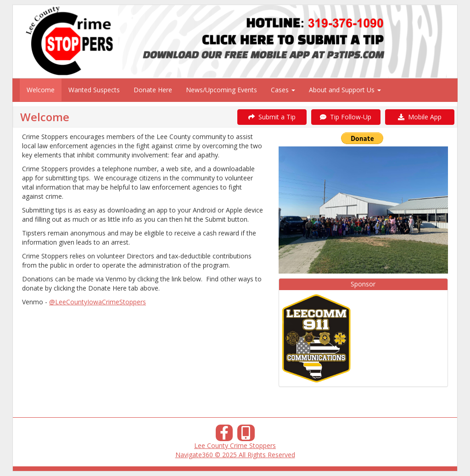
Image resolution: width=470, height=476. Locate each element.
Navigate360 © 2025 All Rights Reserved (235, 455)
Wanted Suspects (94, 90)
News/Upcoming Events (221, 90)
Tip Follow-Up (346, 117)
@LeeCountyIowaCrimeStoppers (98, 302)
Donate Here (153, 90)
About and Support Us (345, 90)
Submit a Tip (272, 117)
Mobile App (420, 117)
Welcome (41, 90)
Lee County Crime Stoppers (235, 445)
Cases (283, 90)
